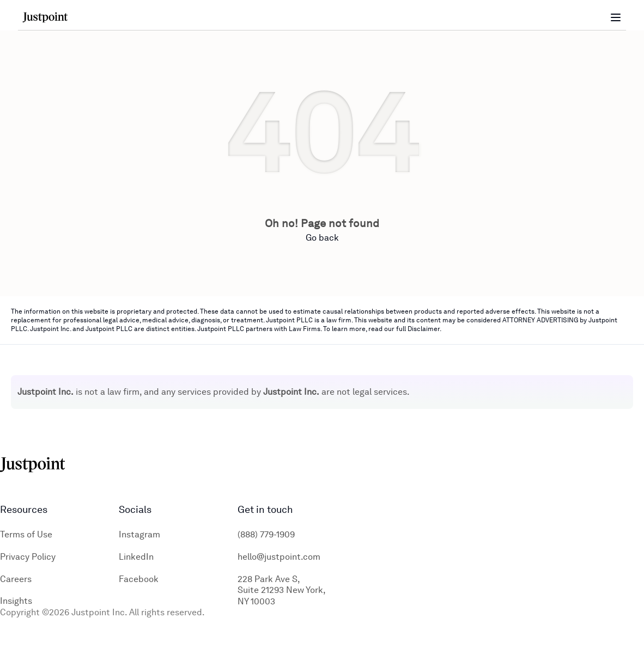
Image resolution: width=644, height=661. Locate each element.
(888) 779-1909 (266, 534)
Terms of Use (26, 534)
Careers (16, 579)
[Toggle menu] (616, 17)
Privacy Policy (28, 557)
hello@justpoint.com (279, 557)
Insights (16, 601)
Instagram (139, 534)
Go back (322, 238)
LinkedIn (136, 557)
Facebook (139, 579)
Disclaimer (424, 329)
